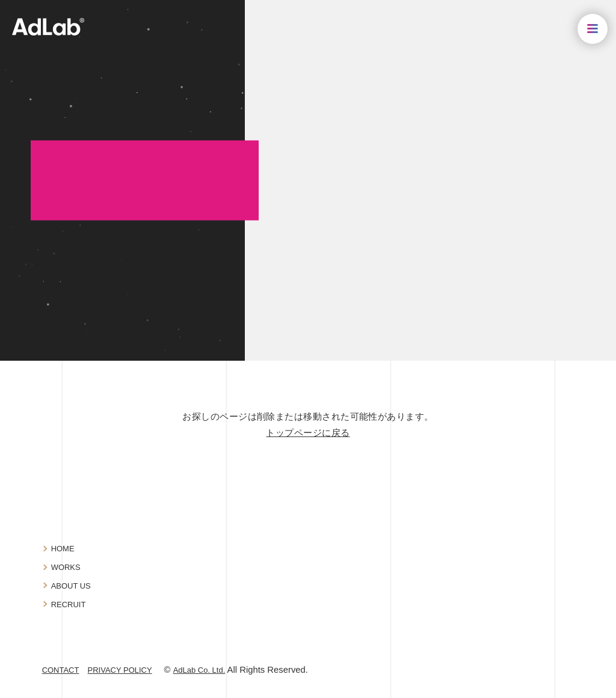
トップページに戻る (308, 433)
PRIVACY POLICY (120, 670)
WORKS (66, 567)
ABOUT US (71, 586)
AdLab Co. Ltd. (199, 670)
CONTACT (61, 670)
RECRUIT (69, 605)
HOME (63, 549)
